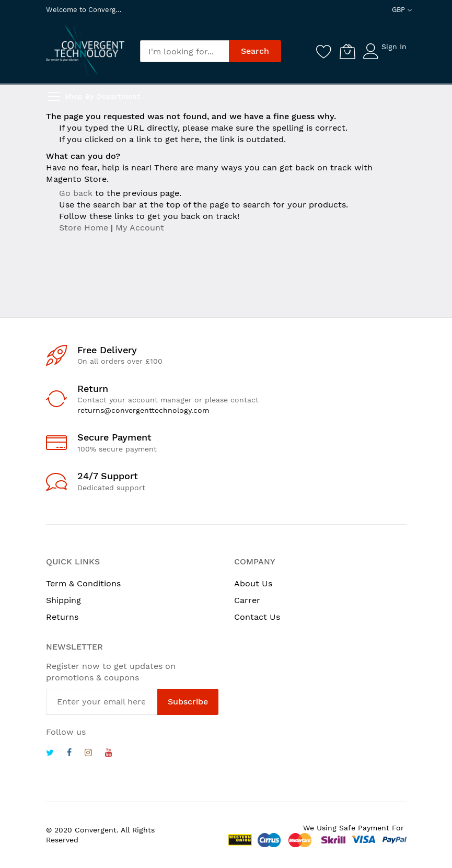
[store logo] (85, 50)
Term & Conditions (83, 583)
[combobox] (184, 51)
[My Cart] (347, 51)
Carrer (247, 600)
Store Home (84, 228)
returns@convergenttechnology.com (143, 410)
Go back (76, 193)
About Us (253, 583)
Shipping (63, 600)
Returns (62, 617)
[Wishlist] (324, 51)
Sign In (394, 47)
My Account (140, 228)
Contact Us (257, 617)
